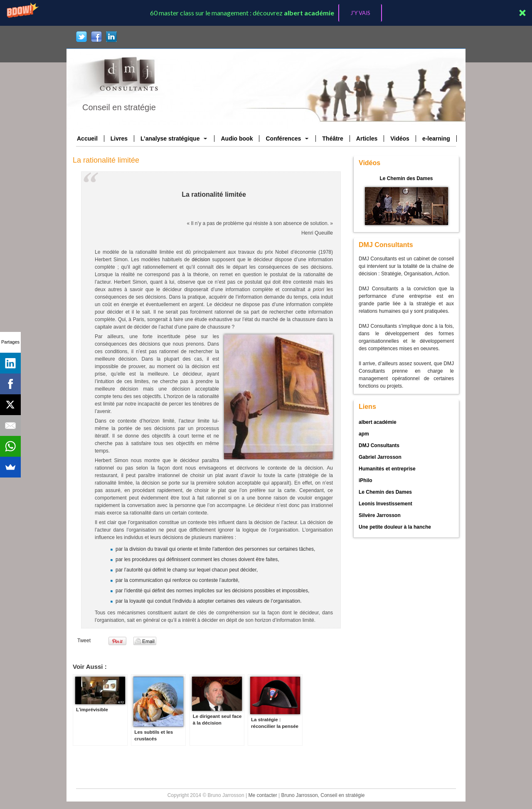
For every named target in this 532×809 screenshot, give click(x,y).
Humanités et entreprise (387, 469)
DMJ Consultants (379, 445)
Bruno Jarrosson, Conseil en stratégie (323, 795)
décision (201, 260)
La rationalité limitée (106, 160)
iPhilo (366, 480)
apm (364, 434)
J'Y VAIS (360, 13)
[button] (266, 13)
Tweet (84, 641)
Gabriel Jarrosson (380, 457)
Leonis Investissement (385, 504)
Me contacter (262, 795)
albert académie (378, 422)
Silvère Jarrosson (380, 515)
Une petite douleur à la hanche (395, 527)
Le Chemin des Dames (406, 178)
